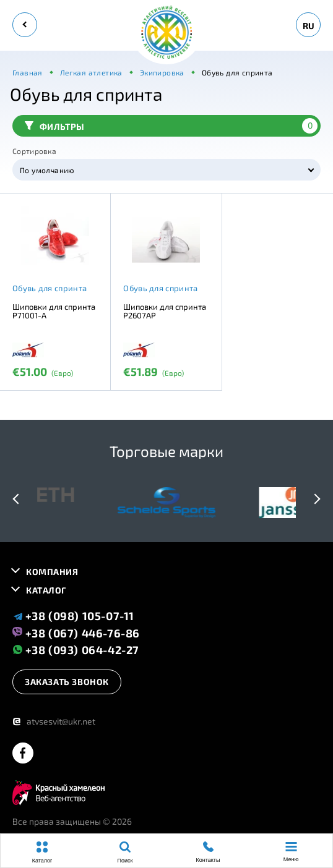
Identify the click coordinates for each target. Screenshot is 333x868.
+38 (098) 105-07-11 (73, 616)
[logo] (166, 33)
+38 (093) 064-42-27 (76, 649)
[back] (25, 25)
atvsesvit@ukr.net (54, 721)
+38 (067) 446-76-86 (76, 632)
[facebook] (23, 754)
